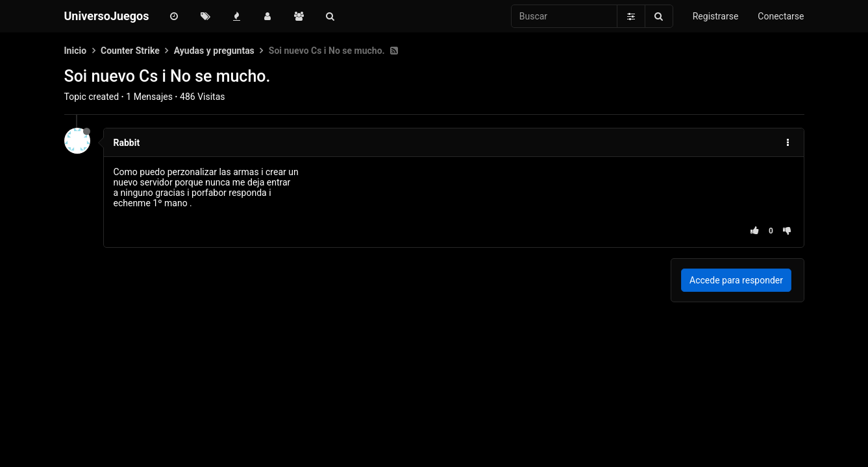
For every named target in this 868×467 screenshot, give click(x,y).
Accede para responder (736, 280)
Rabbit (127, 143)
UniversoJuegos (107, 16)
